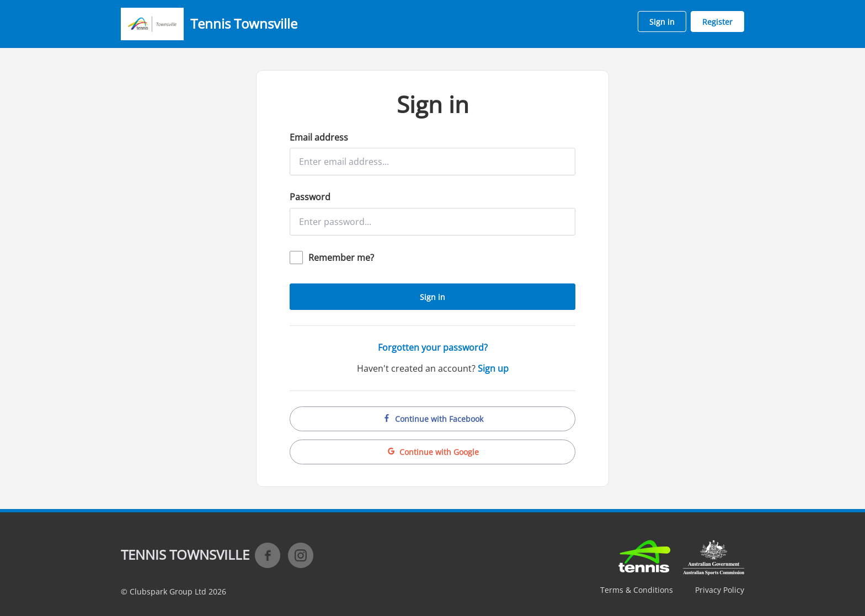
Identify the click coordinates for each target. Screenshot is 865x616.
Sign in (662, 22)
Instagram (301, 555)
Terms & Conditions (637, 590)
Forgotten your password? (433, 347)
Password (310, 197)
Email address (319, 137)
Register (717, 22)
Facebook (268, 555)
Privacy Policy (720, 590)
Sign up (493, 368)
